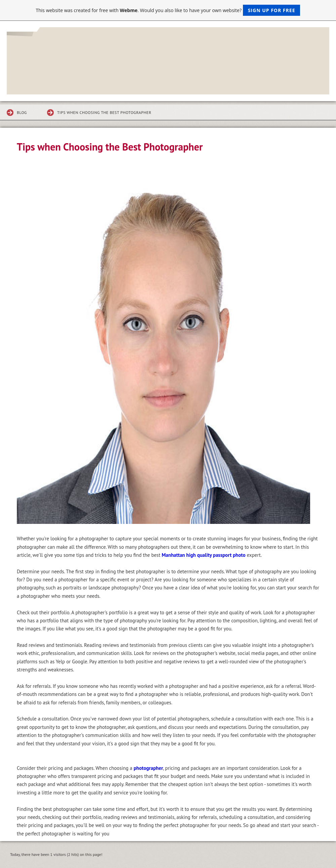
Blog (22, 112)
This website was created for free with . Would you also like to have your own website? (168, 10)
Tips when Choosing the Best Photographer (104, 112)
